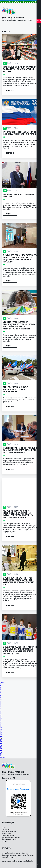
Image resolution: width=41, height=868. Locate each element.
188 (1, 715)
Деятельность (6, 829)
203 (1, 742)
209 (1, 752)
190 (1, 719)
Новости (39, 21)
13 (1, 705)
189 (1, 717)
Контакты (5, 841)
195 (1, 728)
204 (1, 744)
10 (1, 700)
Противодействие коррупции (11, 837)
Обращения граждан (8, 835)
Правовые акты (6, 833)
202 (1, 740)
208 (1, 751)
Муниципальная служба (9, 839)
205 (1, 745)
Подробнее (10, 90)
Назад (2, 682)
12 (1, 703)
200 (1, 737)
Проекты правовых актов (9, 831)
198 (1, 733)
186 (1, 712)
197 (1, 731)
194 (1, 726)
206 (1, 747)
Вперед (2, 758)
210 (1, 754)
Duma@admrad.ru (28, 861)
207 (1, 749)
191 (1, 721)
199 (1, 735)
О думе (4, 827)
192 (1, 723)
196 (1, 730)
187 (1, 714)
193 (1, 724)
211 (1, 756)
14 (1, 707)
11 (1, 701)
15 (1, 708)
